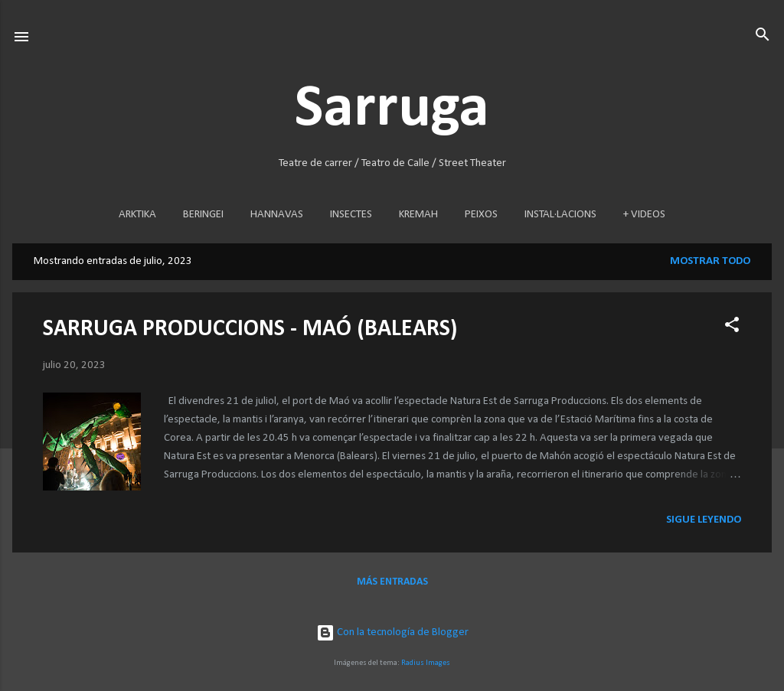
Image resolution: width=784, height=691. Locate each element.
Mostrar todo (710, 261)
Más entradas (392, 582)
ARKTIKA (137, 215)
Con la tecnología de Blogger (392, 632)
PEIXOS (481, 215)
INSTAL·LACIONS (560, 215)
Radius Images (426, 663)
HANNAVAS (277, 215)
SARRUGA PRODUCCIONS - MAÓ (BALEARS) (250, 329)
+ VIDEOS (644, 215)
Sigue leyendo (704, 520)
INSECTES (351, 215)
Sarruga (392, 109)
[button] (732, 326)
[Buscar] (763, 36)
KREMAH (418, 215)
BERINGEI (203, 215)
